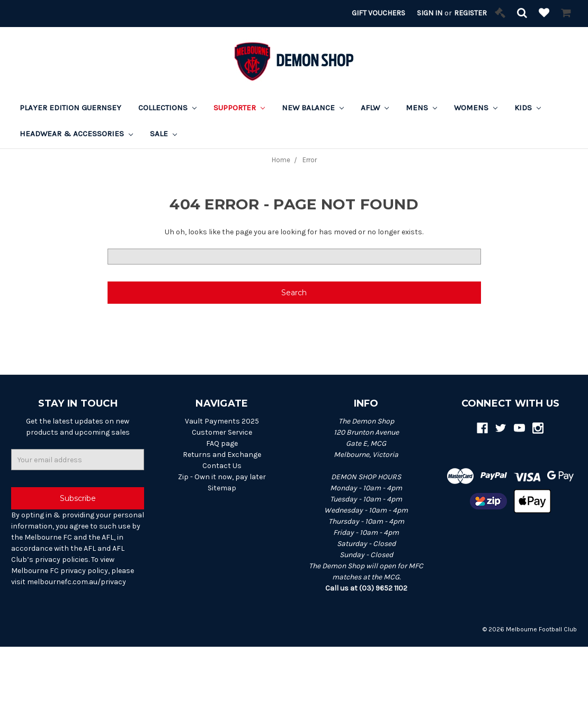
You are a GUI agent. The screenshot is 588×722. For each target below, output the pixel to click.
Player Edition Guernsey (70, 108)
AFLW (375, 108)
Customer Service (222, 432)
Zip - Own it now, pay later (222, 477)
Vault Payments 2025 (222, 421)
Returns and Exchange (222, 455)
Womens (476, 108)
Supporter (239, 108)
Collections (167, 108)
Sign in (430, 13)
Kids (528, 108)
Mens (421, 108)
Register (470, 13)
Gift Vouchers (378, 13)
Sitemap (222, 488)
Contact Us (222, 466)
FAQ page (222, 443)
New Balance (313, 108)
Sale (163, 134)
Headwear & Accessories (76, 134)
